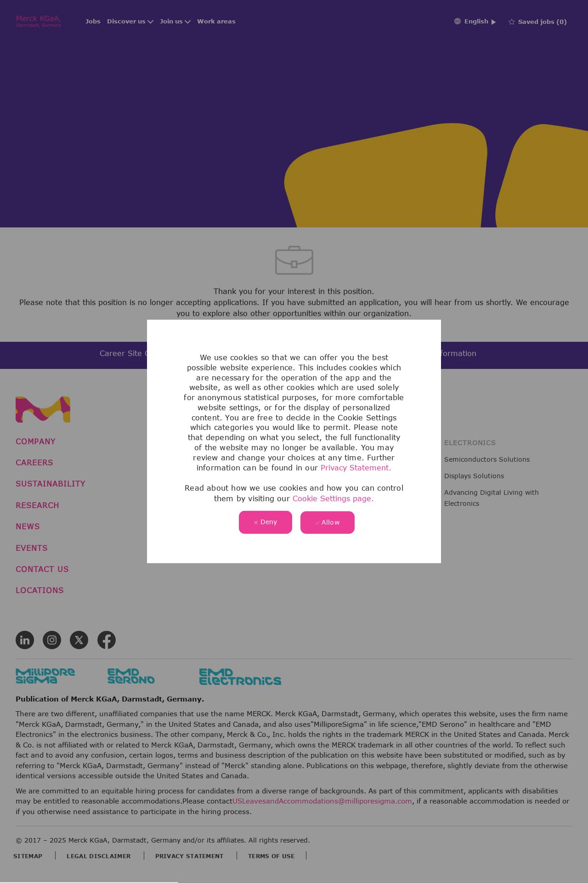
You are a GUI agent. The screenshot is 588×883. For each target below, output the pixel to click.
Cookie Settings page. (333, 498)
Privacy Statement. (356, 468)
